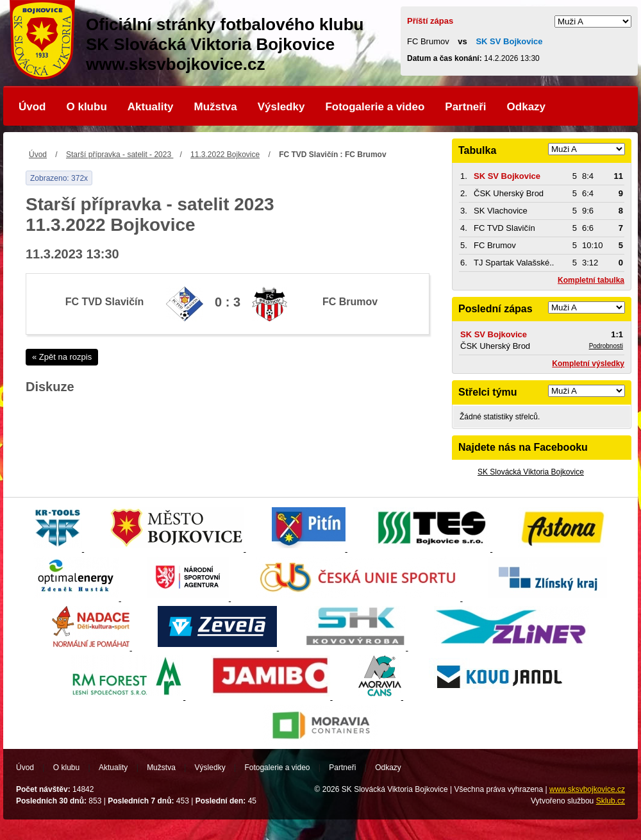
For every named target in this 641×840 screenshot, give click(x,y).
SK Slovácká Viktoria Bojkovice (531, 472)
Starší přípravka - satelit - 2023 (120, 155)
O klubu (87, 107)
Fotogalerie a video (375, 107)
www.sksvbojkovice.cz (587, 789)
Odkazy (526, 107)
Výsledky (281, 107)
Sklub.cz (611, 801)
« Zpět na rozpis (62, 357)
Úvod (32, 107)
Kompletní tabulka (591, 280)
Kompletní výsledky (588, 364)
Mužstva (216, 107)
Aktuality (151, 107)
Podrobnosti (606, 346)
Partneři (465, 107)
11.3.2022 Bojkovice (225, 155)
